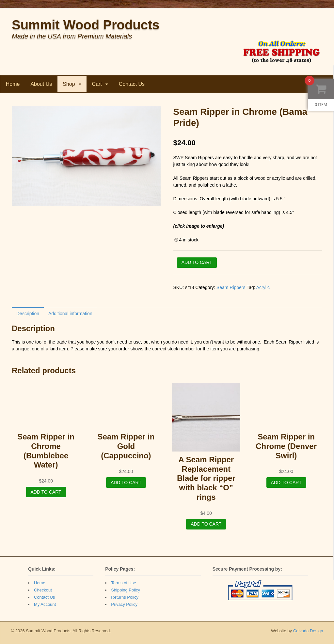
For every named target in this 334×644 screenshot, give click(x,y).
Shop (69, 84)
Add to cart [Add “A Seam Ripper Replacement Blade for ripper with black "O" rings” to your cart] (206, 524)
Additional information (70, 314)
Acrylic (263, 287)
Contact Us (132, 84)
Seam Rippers (231, 287)
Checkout (43, 590)
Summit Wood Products (86, 25)
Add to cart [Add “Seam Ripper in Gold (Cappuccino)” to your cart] (126, 483)
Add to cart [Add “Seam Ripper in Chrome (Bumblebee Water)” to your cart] (46, 492)
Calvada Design (308, 631)
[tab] (28, 313)
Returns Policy (125, 597)
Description (28, 314)
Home (13, 84)
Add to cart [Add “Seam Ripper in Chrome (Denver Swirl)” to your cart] (286, 483)
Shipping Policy (126, 590)
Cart (97, 84)
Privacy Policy (124, 604)
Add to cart (197, 262)
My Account (45, 604)
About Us (41, 84)
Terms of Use (124, 583)
